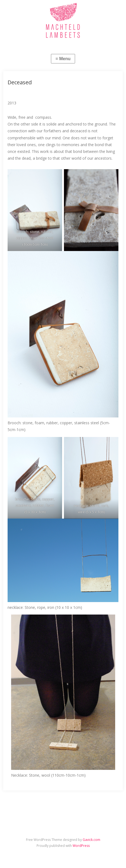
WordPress (81, 846)
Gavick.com (91, 840)
